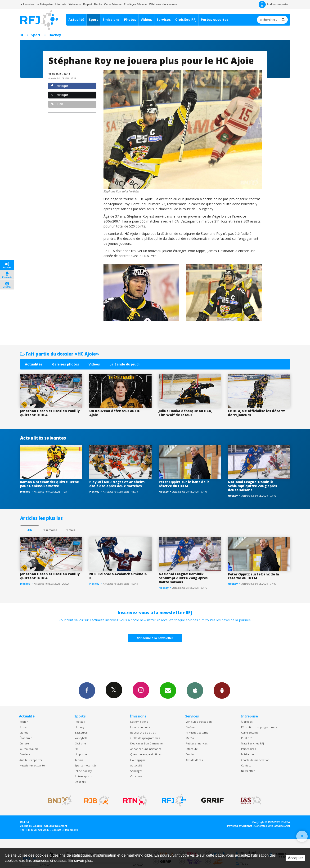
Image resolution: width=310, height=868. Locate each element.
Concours (136, 776)
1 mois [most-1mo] (71, 530)
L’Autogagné (138, 760)
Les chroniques (140, 727)
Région (24, 722)
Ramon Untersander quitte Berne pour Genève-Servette (50, 484)
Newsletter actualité (32, 765)
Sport (93, 20)
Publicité (247, 738)
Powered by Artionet (240, 826)
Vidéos (146, 20)
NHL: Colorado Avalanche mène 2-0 (118, 576)
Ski (77, 749)
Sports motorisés (86, 765)
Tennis (79, 760)
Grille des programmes (145, 738)
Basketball (81, 732)
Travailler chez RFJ (252, 743)
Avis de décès (194, 760)
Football (80, 722)
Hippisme (81, 754)
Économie (26, 738)
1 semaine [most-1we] (50, 530)
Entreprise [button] (45, 4)
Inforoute (61, 4)
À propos (247, 722)
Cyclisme (80, 743)
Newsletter (248, 771)
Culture (24, 743)
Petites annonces (197, 743)
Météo (190, 738)
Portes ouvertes (215, 20)
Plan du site (71, 830)
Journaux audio (29, 749)
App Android (222, 690)
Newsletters (168, 690)
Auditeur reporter (31, 760)
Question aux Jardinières (146, 754)
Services (164, 20)
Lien (57, 104)
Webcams (75, 4)
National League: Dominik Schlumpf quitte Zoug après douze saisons (252, 486)
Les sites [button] (27, 4)
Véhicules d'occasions (163, 4)
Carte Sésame (113, 4)
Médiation (247, 754)
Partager (60, 86)
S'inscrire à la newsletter (155, 638)
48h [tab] (29, 530)
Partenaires (248, 749)
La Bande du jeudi (124, 364)
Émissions (111, 20)
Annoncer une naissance (146, 749)
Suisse (23, 727)
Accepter (295, 858)
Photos (130, 20)
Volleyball (81, 738)
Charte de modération (255, 760)
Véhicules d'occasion (199, 722)
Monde (24, 732)
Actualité (76, 20)
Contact (246, 765)
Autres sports (83, 776)
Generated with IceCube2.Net (272, 826)
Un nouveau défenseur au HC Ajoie (115, 413)
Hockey (55, 35)
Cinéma (191, 727)
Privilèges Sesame (197, 732)
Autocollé (136, 765)
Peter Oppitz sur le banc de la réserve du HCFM (184, 484)
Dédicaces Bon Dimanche (146, 743)
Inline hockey (83, 771)
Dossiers (25, 754)
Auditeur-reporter (273, 4)
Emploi (88, 4)
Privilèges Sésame (135, 4)
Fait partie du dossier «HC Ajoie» (60, 354)
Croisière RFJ (186, 20)
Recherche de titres (143, 732)
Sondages (136, 771)
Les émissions (139, 722)
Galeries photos (66, 364)
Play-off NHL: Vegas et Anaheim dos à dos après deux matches (117, 484)
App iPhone (195, 690)
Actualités (34, 364)
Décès (98, 4)
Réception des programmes (259, 727)
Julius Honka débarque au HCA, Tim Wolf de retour (185, 413)
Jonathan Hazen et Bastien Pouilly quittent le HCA (50, 413)
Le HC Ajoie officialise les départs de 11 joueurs (257, 413)
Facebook (87, 690)
